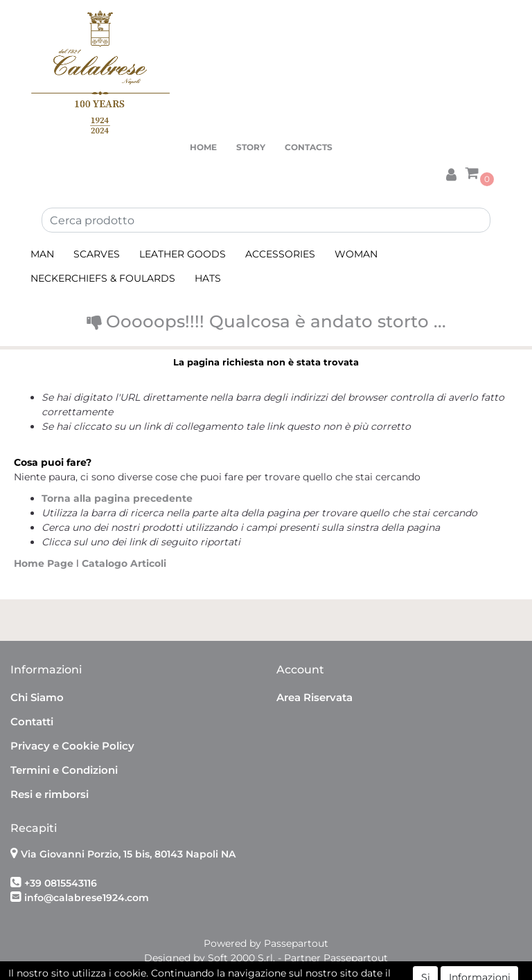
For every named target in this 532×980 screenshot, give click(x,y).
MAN (42, 254)
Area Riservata (314, 697)
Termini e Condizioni (64, 770)
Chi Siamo (37, 697)
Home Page (45, 563)
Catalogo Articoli (124, 563)
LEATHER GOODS (183, 254)
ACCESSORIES (280, 254)
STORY (251, 147)
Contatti (32, 722)
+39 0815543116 (61, 883)
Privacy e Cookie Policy (72, 746)
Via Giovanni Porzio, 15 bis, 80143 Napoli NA (128, 854)
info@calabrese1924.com (87, 898)
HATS (208, 278)
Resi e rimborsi (50, 794)
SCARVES (97, 254)
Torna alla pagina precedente (117, 498)
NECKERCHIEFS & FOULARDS (103, 278)
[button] (451, 172)
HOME (203, 147)
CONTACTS (309, 147)
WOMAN (356, 254)
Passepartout (296, 943)
